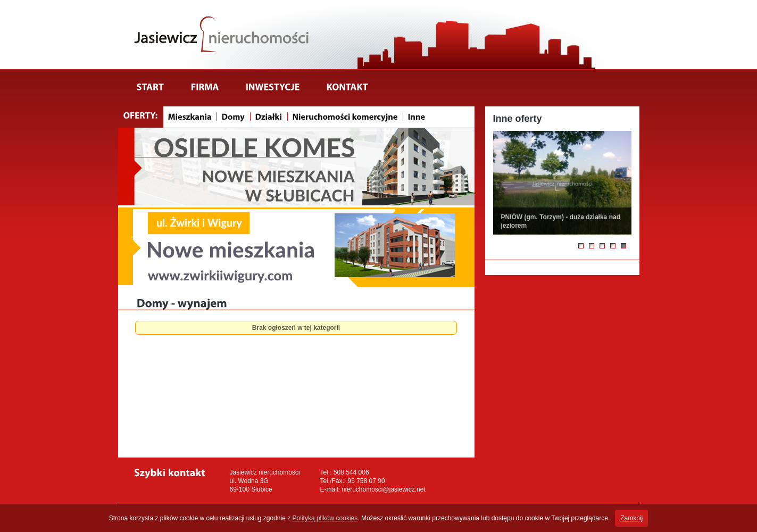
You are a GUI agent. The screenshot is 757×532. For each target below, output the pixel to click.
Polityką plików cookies (325, 518)
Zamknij (631, 518)
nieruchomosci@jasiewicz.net (384, 489)
